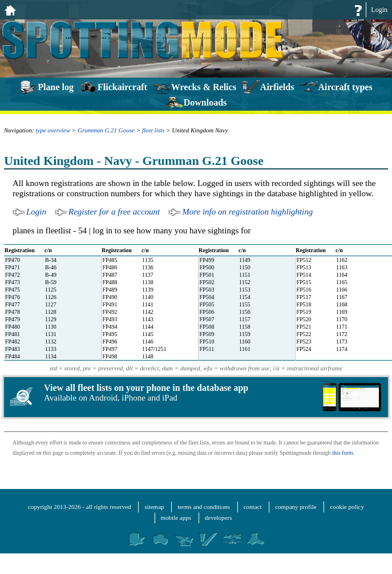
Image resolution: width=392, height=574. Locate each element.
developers (219, 518)
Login (379, 10)
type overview (53, 130)
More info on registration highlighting (247, 212)
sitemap (154, 507)
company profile (296, 507)
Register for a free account (114, 212)
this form (342, 453)
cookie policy (347, 507)
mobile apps (176, 518)
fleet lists (153, 130)
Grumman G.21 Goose (106, 130)
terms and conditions (204, 507)
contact (253, 507)
